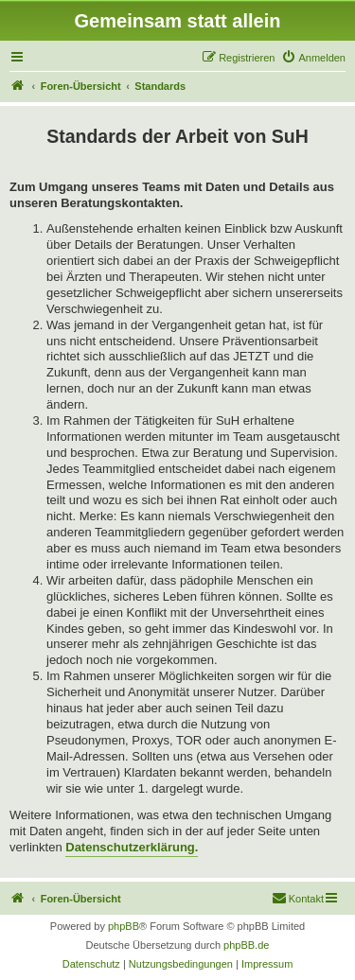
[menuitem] (313, 58)
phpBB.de (246, 945)
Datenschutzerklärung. (132, 847)
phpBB (124, 926)
